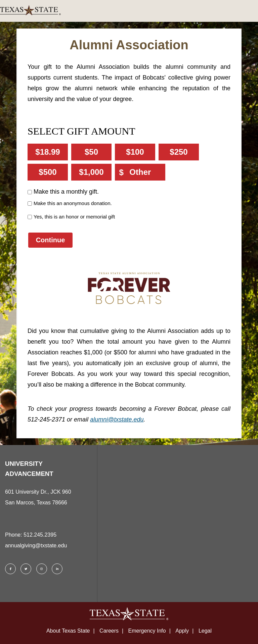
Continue (51, 240)
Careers (109, 631)
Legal (205, 631)
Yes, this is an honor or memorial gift (74, 217)
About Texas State (68, 631)
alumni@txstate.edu (117, 419)
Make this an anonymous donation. (73, 203)
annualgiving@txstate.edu (36, 546)
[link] (129, 11)
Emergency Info (147, 631)
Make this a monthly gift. (66, 192)
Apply (182, 631)
